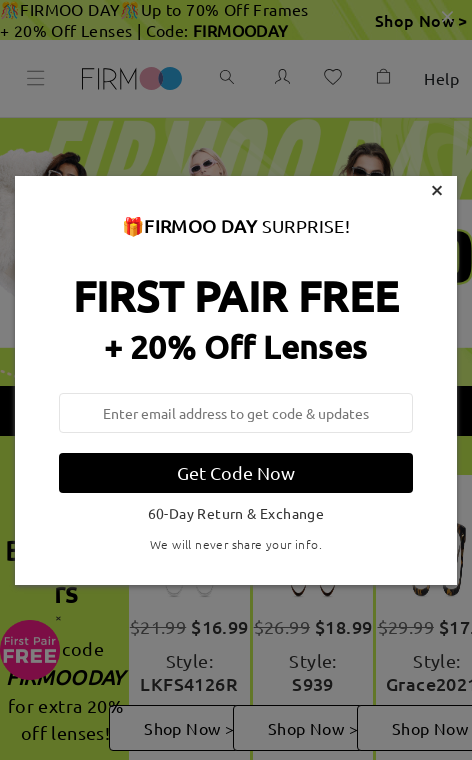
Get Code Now (236, 472)
